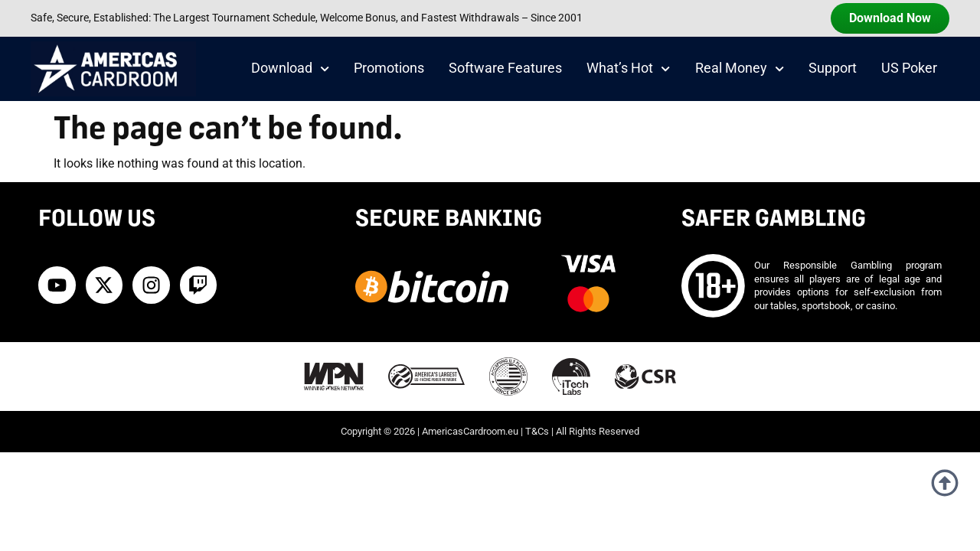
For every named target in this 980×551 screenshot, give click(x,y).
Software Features (505, 68)
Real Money (740, 69)
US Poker (909, 68)
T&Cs (537, 431)
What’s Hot (628, 69)
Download (290, 69)
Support (833, 68)
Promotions (389, 68)
